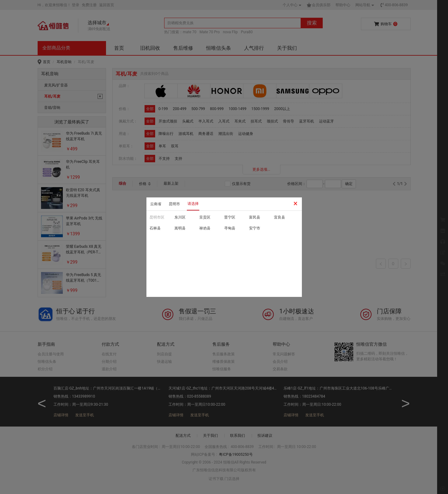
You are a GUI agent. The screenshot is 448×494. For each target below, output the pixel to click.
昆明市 (174, 204)
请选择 (193, 204)
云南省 (156, 204)
